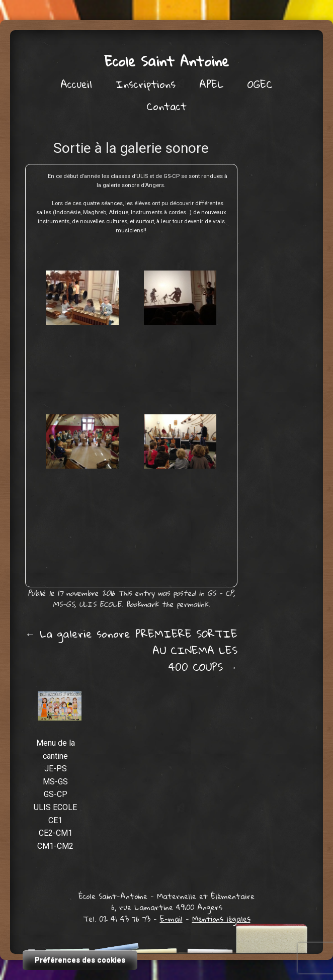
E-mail (171, 919)
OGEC (260, 84)
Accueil (76, 84)
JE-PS (56, 769)
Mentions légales (221, 919)
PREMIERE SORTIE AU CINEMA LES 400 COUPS (186, 650)
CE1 (55, 820)
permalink (192, 604)
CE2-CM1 (56, 833)
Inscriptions (146, 84)
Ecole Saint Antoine (166, 61)
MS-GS (64, 604)
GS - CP (220, 593)
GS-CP (56, 794)
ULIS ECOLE (100, 604)
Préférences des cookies (80, 960)
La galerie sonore (78, 634)
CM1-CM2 (55, 846)
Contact (166, 106)
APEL (212, 84)
